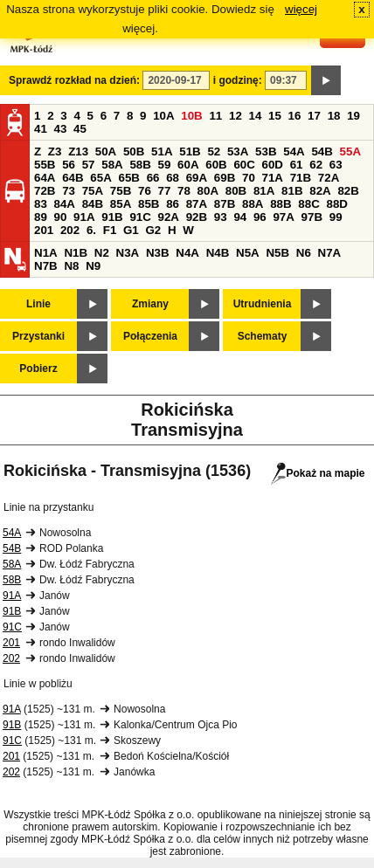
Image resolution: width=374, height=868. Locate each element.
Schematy (263, 336)
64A (45, 178)
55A (350, 152)
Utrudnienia (263, 304)
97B (312, 217)
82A (320, 191)
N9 (93, 266)
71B (301, 178)
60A (188, 165)
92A (169, 217)
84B (93, 204)
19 (353, 116)
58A (112, 165)
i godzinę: (238, 80)
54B (322, 152)
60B (216, 165)
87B (225, 204)
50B (134, 152)
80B (236, 191)
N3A (128, 253)
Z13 (78, 152)
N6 (304, 253)
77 (165, 191)
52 (214, 152)
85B (149, 204)
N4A (187, 253)
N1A (46, 253)
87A (197, 204)
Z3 (55, 152)
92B (197, 217)
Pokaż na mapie (318, 473)
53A (238, 152)
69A (197, 178)
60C (244, 165)
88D (336, 204)
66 (153, 178)
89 (41, 217)
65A (100, 178)
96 (260, 217)
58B (140, 165)
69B (225, 178)
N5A (248, 253)
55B (45, 165)
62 (316, 165)
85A (121, 204)
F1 (110, 230)
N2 (102, 253)
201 (44, 230)
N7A (330, 253)
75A (93, 191)
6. (91, 230)
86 (173, 204)
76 (145, 191)
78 (184, 191)
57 (89, 165)
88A (253, 204)
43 (61, 129)
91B (112, 217)
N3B (158, 253)
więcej (301, 9)
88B (280, 204)
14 (256, 116)
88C (308, 204)
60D (273, 165)
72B (45, 191)
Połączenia (150, 336)
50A (106, 152)
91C (140, 217)
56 (69, 165)
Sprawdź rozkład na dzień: (74, 80)
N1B (76, 253)
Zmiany (150, 304)
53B (266, 152)
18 (334, 116)
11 (215, 116)
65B (128, 178)
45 (80, 129)
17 (314, 116)
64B (73, 178)
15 (275, 116)
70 (249, 178)
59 (165, 165)
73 (69, 191)
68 (173, 178)
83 (41, 204)
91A (84, 217)
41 (41, 129)
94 (240, 217)
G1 (131, 230)
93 (221, 217)
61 (297, 165)
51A (162, 152)
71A (273, 178)
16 (295, 116)
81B (292, 191)
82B (348, 191)
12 (235, 116)
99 (336, 217)
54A (294, 152)
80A (208, 191)
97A (283, 217)
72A (329, 178)
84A (65, 204)
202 (70, 230)
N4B (218, 253)
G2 (153, 230)
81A (264, 191)
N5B (277, 253)
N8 (71, 266)
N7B (46, 266)
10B (191, 116)
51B (190, 152)
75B (121, 191)
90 (61, 217)
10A (163, 116)
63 (336, 165)
